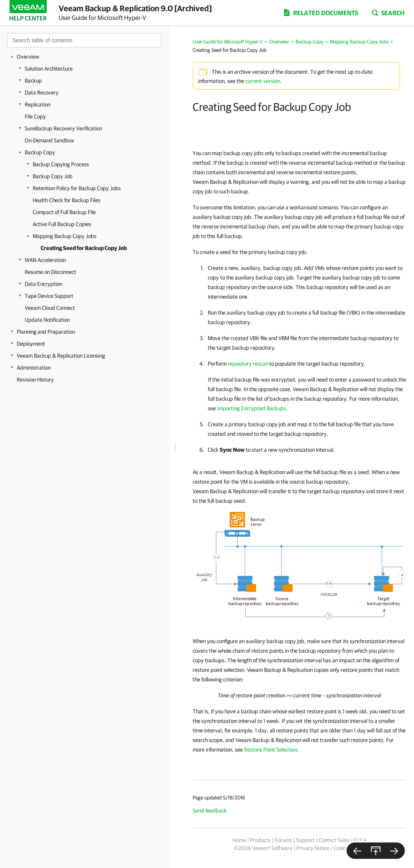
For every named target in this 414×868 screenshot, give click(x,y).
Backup (33, 81)
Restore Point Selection (271, 750)
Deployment (31, 344)
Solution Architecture (49, 69)
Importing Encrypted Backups (251, 408)
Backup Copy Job (53, 176)
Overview (28, 57)
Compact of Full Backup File (64, 212)
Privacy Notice (313, 848)
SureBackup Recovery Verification (63, 128)
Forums (283, 840)
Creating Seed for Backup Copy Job (84, 248)
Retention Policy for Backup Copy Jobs (77, 188)
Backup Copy (40, 152)
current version (263, 81)
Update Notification (47, 320)
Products (260, 840)
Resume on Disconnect (50, 272)
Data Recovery (42, 93)
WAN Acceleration (45, 260)
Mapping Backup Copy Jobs (65, 236)
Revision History (35, 380)
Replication (37, 104)
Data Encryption (43, 284)
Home (239, 840)
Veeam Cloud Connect (50, 308)
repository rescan (248, 364)
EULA (360, 840)
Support (305, 840)
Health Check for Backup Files (67, 200)
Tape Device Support (49, 296)
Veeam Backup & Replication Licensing (61, 356)
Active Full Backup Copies (62, 224)
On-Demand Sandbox (49, 140)
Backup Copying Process (61, 164)
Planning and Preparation (46, 332)
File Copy (35, 116)
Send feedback (210, 811)
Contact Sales (334, 840)
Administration (34, 368)
